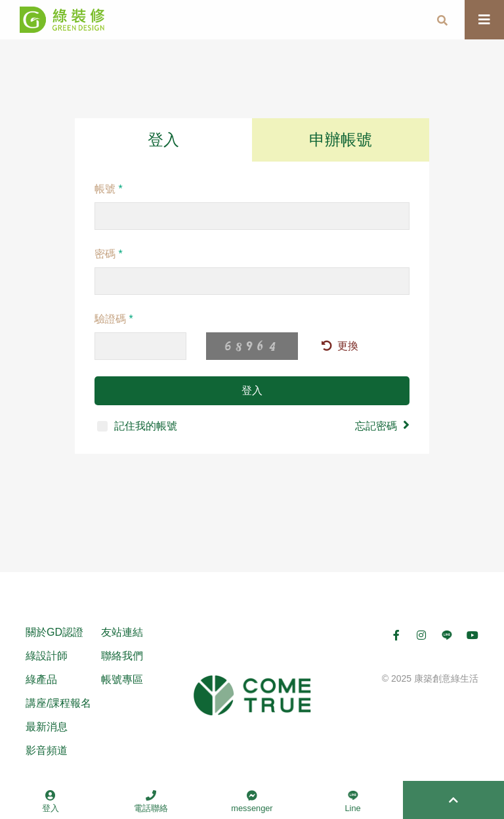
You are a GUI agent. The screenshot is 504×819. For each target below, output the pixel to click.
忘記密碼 (382, 425)
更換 (340, 346)
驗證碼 (114, 319)
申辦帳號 (341, 140)
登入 (163, 140)
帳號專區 (122, 679)
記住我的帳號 (137, 426)
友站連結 (122, 632)
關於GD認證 (54, 632)
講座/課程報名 (58, 703)
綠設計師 (47, 656)
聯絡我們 (122, 656)
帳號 (109, 189)
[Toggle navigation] (484, 20)
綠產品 (41, 679)
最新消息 (47, 727)
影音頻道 (47, 750)
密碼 (109, 254)
